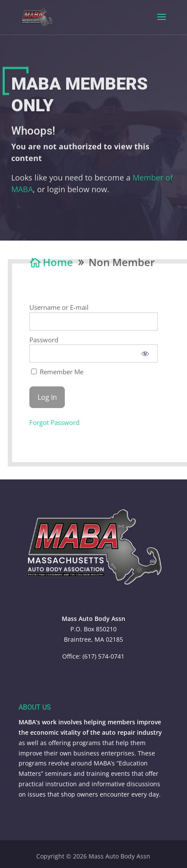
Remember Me (57, 372)
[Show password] (145, 354)
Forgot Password (54, 422)
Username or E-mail (59, 307)
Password (44, 340)
